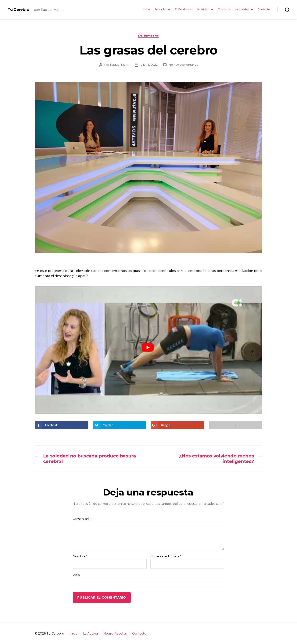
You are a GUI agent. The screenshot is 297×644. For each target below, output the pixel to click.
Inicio (146, 10)
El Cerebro (182, 10)
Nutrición (203, 10)
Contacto (264, 10)
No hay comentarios (183, 65)
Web (76, 575)
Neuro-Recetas (115, 633)
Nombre (80, 556)
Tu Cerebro (18, 9)
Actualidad (242, 10)
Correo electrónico (166, 556)
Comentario (83, 519)
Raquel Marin (120, 65)
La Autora (90, 633)
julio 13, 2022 (149, 65)
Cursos (222, 10)
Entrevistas (148, 36)
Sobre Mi (160, 10)
